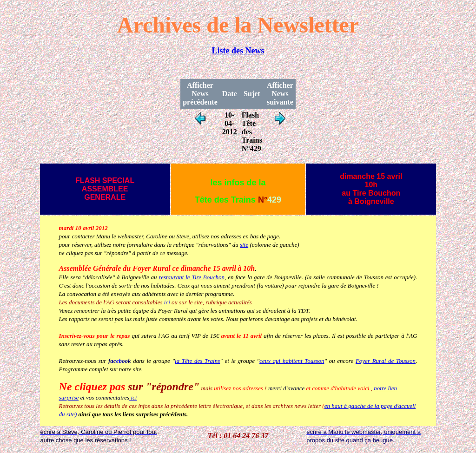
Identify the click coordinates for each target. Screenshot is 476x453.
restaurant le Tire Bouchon (192, 277)
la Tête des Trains (197, 361)
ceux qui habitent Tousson (292, 361)
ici (168, 302)
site (244, 245)
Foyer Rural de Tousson (386, 361)
